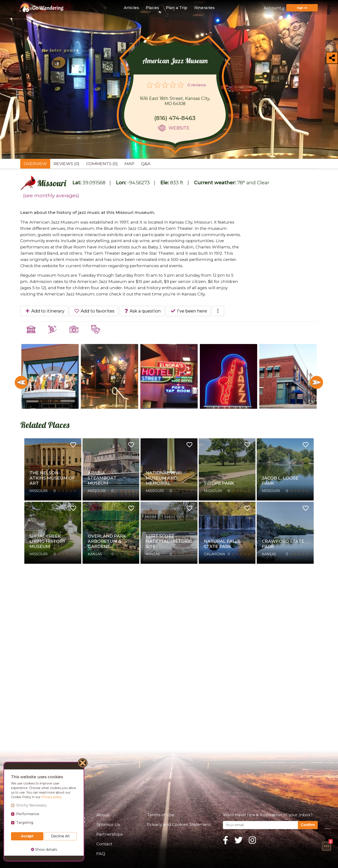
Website (179, 128)
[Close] (83, 764)
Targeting (25, 823)
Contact (104, 844)
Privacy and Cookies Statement (179, 824)
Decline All (60, 836)
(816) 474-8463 (175, 118)
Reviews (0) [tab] (67, 164)
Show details (44, 850)
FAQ (101, 854)
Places (152, 8)
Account (272, 8)
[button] (326, 846)
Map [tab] (129, 164)
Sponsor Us (108, 824)
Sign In (302, 8)
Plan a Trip (177, 8)
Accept (27, 836)
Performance (28, 814)
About (103, 815)
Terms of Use (161, 815)
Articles (131, 8)
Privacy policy (52, 797)
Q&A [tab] (146, 164)
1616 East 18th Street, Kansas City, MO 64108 (175, 101)
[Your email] (261, 825)
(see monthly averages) (51, 196)
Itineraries (204, 8)
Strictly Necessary (31, 805)
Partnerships (110, 834)
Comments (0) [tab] (102, 164)
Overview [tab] (35, 164)
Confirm (308, 825)
